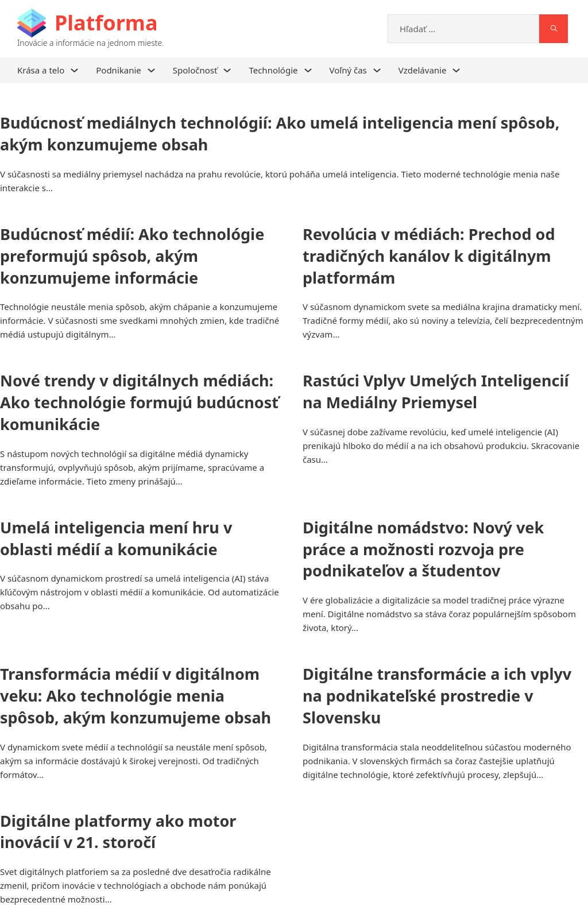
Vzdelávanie (423, 70)
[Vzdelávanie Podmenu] (456, 70)
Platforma (106, 23)
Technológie (273, 70)
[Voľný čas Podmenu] (377, 70)
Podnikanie (119, 70)
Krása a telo (41, 70)
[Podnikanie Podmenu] (151, 70)
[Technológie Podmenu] (308, 70)
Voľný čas (348, 70)
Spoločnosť (195, 70)
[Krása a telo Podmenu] (74, 70)
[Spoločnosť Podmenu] (227, 70)
